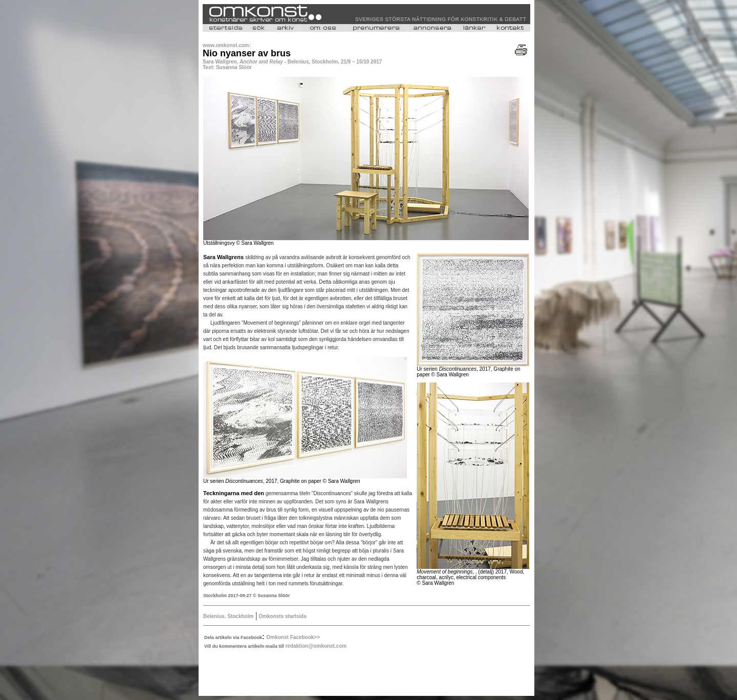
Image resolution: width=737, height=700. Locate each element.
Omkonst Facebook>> (293, 637)
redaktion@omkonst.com (316, 646)
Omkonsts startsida (282, 616)
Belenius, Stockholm (228, 616)
